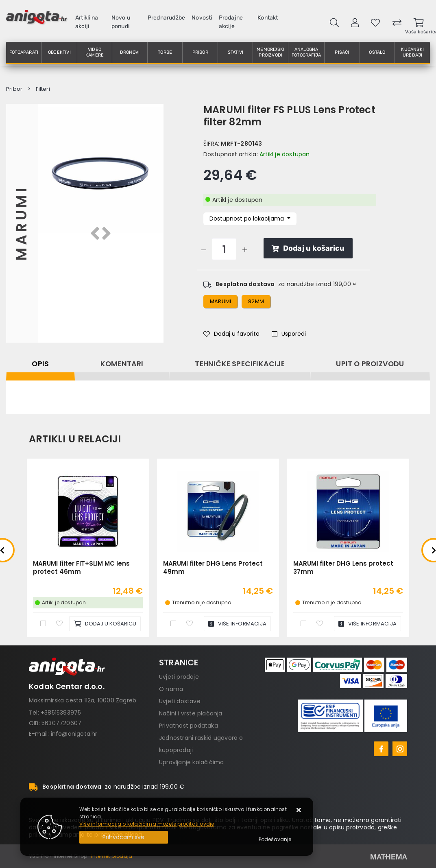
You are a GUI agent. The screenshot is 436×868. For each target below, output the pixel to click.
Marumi (22, 223)
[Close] (124, 837)
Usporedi (289, 334)
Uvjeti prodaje (179, 677)
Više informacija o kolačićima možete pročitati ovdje (147, 824)
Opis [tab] (40, 364)
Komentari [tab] (122, 364)
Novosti (202, 18)
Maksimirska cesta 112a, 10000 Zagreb (83, 700)
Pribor (200, 52)
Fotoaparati (24, 52)
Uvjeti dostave (180, 701)
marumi (220, 301)
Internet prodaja (112, 856)
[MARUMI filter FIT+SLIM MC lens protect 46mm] (105, 624)
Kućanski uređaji (412, 52)
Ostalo (377, 52)
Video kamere (95, 52)
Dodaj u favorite (231, 334)
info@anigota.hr (74, 734)
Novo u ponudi (121, 22)
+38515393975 (61, 713)
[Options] (275, 840)
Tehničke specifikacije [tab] (240, 364)
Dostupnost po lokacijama (247, 219)
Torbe (165, 52)
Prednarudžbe (166, 18)
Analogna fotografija (306, 52)
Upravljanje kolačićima (191, 762)
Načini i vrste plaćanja (191, 713)
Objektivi (59, 52)
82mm (256, 301)
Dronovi (130, 52)
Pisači (342, 52)
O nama (171, 689)
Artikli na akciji (87, 22)
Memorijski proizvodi (270, 52)
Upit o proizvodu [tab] (370, 364)
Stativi (235, 52)
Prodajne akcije (231, 22)
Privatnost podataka (189, 726)
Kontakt (268, 18)
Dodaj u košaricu (308, 248)
